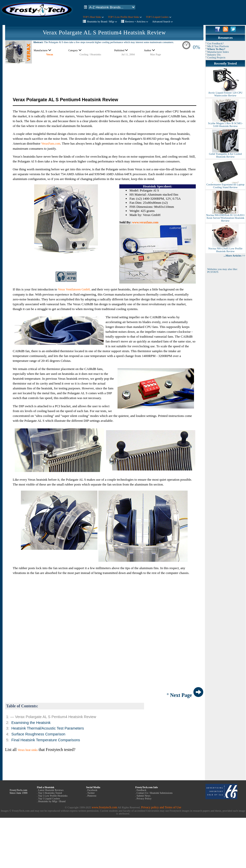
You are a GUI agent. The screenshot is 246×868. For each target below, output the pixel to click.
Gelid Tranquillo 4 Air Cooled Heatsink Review (225, 154)
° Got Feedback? (215, 43)
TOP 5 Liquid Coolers (158, 17)
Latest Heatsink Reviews (51, 790)
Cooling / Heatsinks (90, 54)
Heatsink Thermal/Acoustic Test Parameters (48, 728)
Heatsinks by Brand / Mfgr (102, 22)
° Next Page (185, 695)
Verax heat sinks (28, 750)
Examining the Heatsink (31, 723)
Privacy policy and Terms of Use (161, 807)
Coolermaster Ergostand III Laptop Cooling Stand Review (225, 185)
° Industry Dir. (213, 55)
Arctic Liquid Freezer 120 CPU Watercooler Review (225, 93)
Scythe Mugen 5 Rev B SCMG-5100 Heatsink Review (225, 124)
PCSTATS (213, 272)
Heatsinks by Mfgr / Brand (52, 801)
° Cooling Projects (215, 58)
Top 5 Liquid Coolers (49, 799)
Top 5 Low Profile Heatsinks (53, 796)
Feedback (141, 790)
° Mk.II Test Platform (217, 46)
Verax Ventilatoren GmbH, (74, 289)
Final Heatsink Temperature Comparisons (46, 740)
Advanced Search (163, 22)
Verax (50, 54)
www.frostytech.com (105, 807)
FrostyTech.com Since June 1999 (18, 792)
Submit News (144, 796)
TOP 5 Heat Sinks (93, 17)
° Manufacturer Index (217, 52)
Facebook (92, 790)
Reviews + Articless (137, 22)
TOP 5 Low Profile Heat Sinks (125, 17)
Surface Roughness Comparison (38, 734)
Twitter (91, 793)
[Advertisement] (104, 75)
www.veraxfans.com (145, 222)
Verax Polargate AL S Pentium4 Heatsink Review (104, 33)
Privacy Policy (144, 799)
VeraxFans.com (51, 144)
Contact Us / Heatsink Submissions (155, 793)
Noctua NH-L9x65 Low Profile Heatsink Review (225, 249)
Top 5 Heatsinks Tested (50, 793)
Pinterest (92, 796)
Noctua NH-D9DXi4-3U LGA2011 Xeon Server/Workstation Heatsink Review (225, 217)
